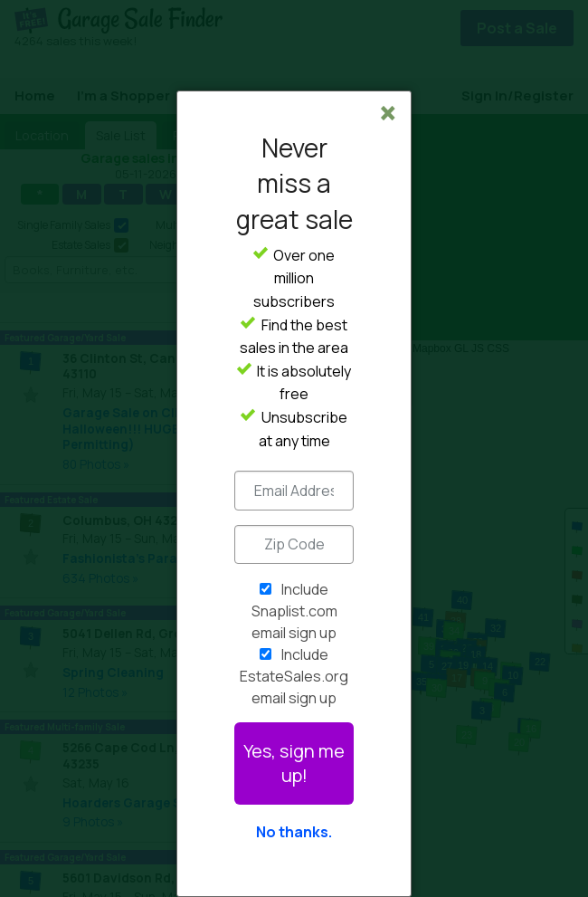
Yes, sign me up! (294, 763)
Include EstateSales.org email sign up (294, 676)
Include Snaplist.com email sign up (294, 611)
